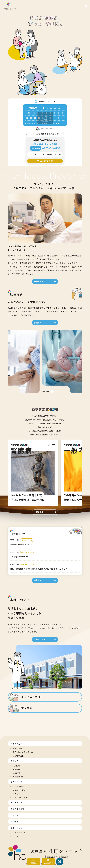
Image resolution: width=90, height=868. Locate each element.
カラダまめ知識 (17, 809)
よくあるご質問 (17, 803)
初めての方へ (16, 744)
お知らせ (14, 815)
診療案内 (14, 761)
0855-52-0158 (51, 148)
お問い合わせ (16, 828)
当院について (16, 782)
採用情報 (14, 822)
